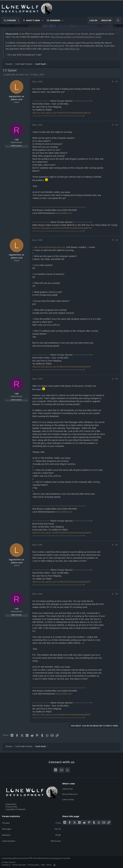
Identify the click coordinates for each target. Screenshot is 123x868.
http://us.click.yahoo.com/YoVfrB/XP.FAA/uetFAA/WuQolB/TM (61, 113)
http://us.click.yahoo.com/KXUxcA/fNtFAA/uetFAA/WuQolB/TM (62, 228)
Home (49, 865)
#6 (117, 594)
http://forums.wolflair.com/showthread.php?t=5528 (76, 37)
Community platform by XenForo (27, 858)
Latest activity (68, 799)
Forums (12, 20)
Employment (11, 804)
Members (55, 20)
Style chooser (8, 862)
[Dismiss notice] (117, 34)
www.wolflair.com (64, 213)
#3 (117, 240)
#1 (117, 82)
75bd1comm (56, 841)
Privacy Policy (11, 807)
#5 (117, 545)
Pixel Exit (66, 858)
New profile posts (70, 794)
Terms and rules (19, 865)
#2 (117, 125)
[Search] (118, 20)
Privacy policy (33, 865)
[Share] (113, 82)
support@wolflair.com (69, 49)
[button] (18, 20)
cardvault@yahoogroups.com (51, 247)
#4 (117, 379)
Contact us (6, 865)
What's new (33, 20)
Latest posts (68, 788)
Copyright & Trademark (16, 809)
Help (43, 865)
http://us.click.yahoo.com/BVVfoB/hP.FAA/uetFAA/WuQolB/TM (62, 533)
